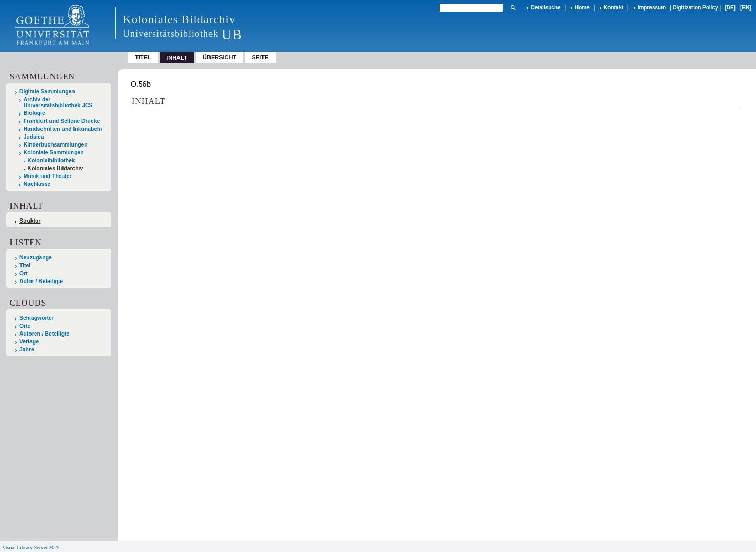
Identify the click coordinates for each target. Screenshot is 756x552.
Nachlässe (37, 184)
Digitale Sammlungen (47, 92)
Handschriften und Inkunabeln (63, 129)
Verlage (29, 342)
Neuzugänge (36, 258)
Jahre (27, 350)
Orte (25, 326)
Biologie (34, 113)
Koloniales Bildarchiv (56, 168)
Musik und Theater (48, 176)
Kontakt (613, 8)
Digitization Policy (695, 8)
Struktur (30, 221)
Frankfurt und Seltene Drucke (62, 121)
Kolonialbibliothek (51, 160)
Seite (260, 57)
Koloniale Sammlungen (54, 153)
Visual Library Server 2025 (31, 548)
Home (582, 8)
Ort (24, 273)
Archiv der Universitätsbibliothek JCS (58, 102)
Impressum (652, 8)
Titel (143, 57)
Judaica (34, 137)
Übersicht (219, 57)
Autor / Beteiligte (41, 281)
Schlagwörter (37, 318)
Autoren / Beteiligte (44, 334)
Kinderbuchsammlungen (56, 145)
